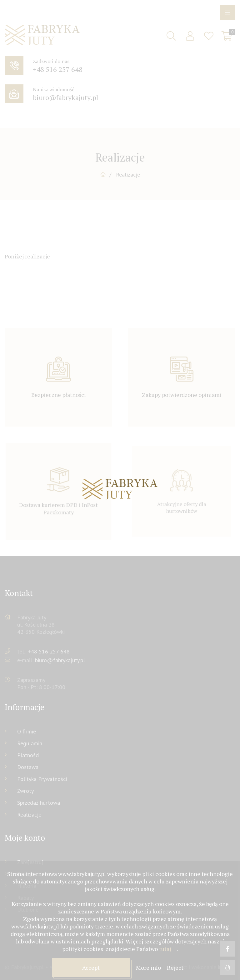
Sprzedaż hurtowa (39, 803)
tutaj (165, 949)
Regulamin (30, 743)
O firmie (27, 731)
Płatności (28, 755)
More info (149, 967)
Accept (91, 967)
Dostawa (28, 767)
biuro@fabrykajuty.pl (60, 660)
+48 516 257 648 (49, 651)
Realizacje (29, 815)
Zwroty (25, 791)
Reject (175, 967)
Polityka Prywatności (42, 779)
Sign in (190, 36)
